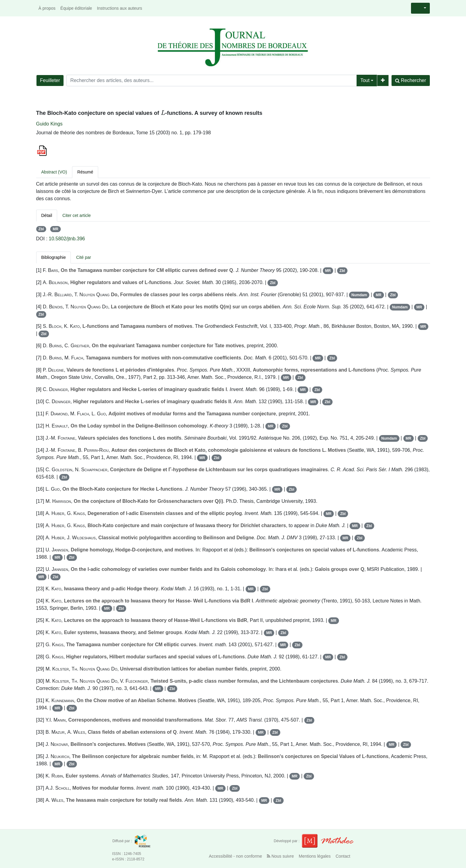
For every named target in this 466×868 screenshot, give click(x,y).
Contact (343, 856)
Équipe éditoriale (76, 8)
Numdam (359, 295)
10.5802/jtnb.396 (67, 239)
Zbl (41, 229)
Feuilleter (50, 80)
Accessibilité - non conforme (235, 856)
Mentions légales (315, 856)
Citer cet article (76, 215)
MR (55, 229)
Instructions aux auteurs (120, 8)
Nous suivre (280, 856)
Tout (365, 80)
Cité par (83, 257)
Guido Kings (49, 124)
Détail (47, 215)
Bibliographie (54, 257)
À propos (47, 8)
